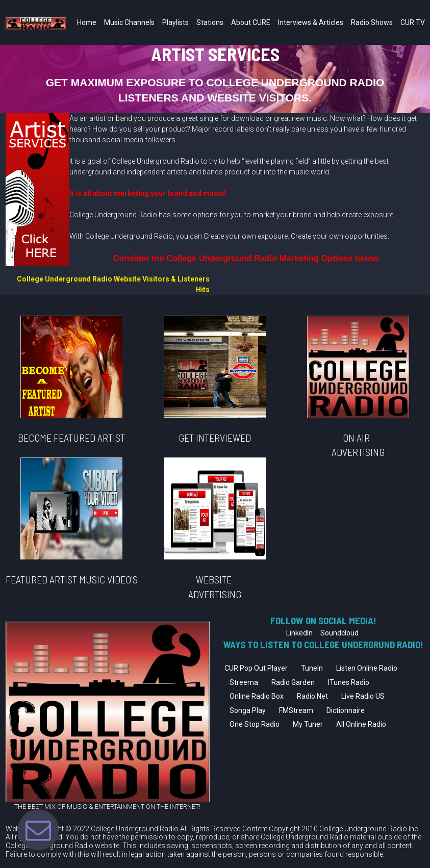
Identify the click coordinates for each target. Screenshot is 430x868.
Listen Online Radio (367, 665)
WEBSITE (215, 578)
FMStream (296, 707)
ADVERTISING (215, 591)
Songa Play (248, 707)
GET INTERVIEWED (215, 437)
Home (87, 22)
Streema (244, 679)
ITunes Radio (349, 679)
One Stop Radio (255, 721)
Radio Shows (372, 22)
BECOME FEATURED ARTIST (71, 437)
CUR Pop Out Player (256, 665)
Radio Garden (293, 679)
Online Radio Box (257, 693)
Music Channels (129, 22)
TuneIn (312, 665)
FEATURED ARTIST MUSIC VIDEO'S (72, 578)
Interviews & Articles (311, 22)
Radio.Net (312, 693)
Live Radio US (363, 693)
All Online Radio (361, 721)
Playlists (175, 22)
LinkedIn (299, 629)
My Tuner (308, 721)
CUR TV (413, 22)
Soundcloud (339, 629)
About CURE (251, 22)
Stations (210, 22)
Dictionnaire (346, 707)
